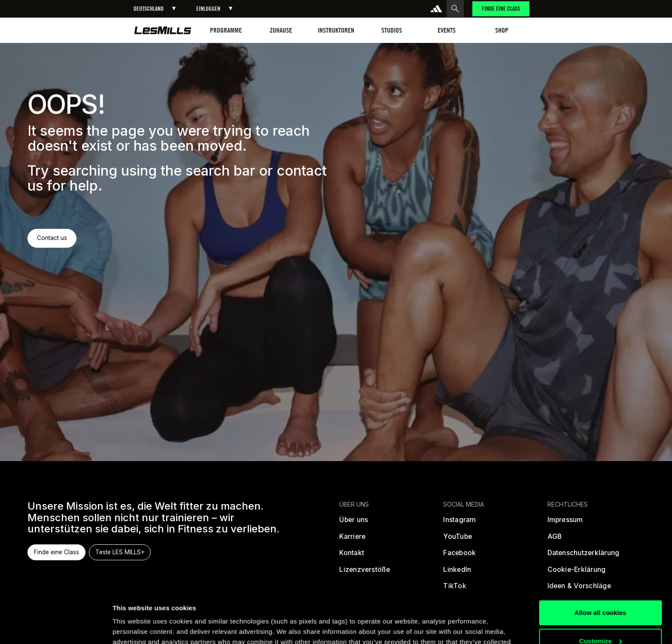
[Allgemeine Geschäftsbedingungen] (555, 540)
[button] (155, 9)
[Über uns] (354, 523)
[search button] (455, 9)
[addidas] (436, 9)
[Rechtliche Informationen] (565, 523)
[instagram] (459, 523)
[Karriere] (352, 540)
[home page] (163, 30)
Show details (132, 627)
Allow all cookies (601, 564)
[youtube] (458, 540)
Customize (601, 592)
